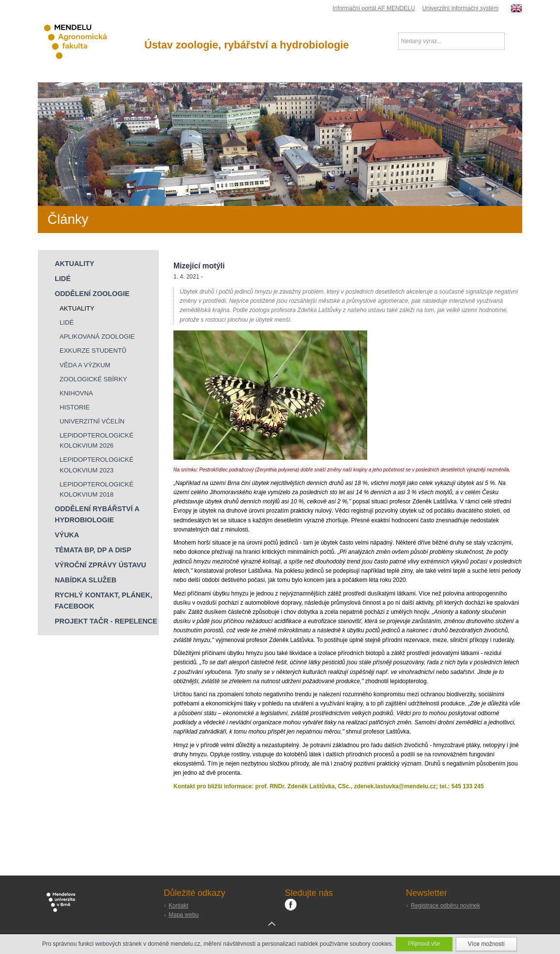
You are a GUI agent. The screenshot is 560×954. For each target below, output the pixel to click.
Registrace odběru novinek (445, 906)
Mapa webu (184, 915)
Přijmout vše (424, 944)
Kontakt (179, 906)
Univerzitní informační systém (460, 8)
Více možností (486, 944)
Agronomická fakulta (84, 42)
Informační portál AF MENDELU (374, 8)
